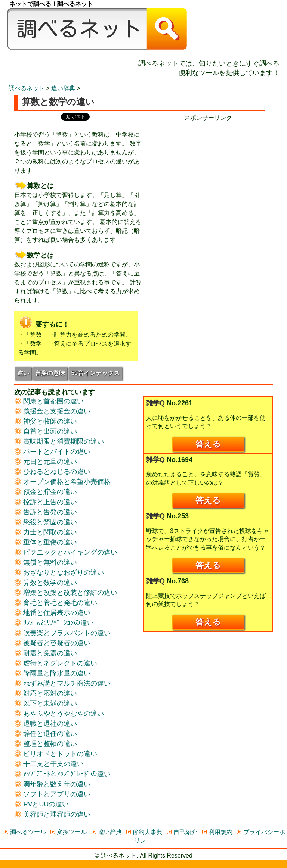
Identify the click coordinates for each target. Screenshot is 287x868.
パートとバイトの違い (52, 452)
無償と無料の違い (46, 562)
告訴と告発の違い (46, 512)
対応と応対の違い (46, 693)
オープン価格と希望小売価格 (62, 482)
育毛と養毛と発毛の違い (56, 603)
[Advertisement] (208, 174)
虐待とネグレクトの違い (56, 663)
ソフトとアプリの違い (52, 794)
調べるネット (27, 88)
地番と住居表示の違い (52, 613)
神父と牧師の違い (46, 421)
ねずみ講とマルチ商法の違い (62, 683)
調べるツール (24, 832)
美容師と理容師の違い (52, 814)
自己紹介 (182, 832)
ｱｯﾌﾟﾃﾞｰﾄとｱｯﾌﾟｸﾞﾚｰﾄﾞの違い (62, 774)
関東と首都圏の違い (49, 401)
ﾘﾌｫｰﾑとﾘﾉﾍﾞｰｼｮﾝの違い (54, 623)
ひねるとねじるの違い (52, 472)
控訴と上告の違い (46, 502)
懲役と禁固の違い (46, 522)
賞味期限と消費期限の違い (59, 441)
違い (23, 373)
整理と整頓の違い (46, 744)
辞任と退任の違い (46, 734)
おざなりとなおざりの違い (59, 572)
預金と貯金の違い (46, 492)
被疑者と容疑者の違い (52, 643)
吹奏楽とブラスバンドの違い (62, 633)
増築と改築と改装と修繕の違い (66, 593)
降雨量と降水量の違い (52, 673)
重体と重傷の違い (46, 542)
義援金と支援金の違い (52, 411)
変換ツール (68, 832)
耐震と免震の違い (46, 653)
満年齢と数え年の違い (52, 784)
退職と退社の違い (46, 724)
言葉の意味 (50, 373)
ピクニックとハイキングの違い (66, 552)
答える (208, 444)
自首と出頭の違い (46, 431)
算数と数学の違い (46, 583)
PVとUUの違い (41, 804)
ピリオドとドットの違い (56, 754)
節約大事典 (144, 832)
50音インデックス (95, 373)
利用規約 (217, 832)
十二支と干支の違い (49, 764)
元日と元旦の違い (46, 462)
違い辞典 (63, 88)
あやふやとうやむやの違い (59, 714)
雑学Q (155, 403)
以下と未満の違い (46, 703)
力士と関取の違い (46, 532)
